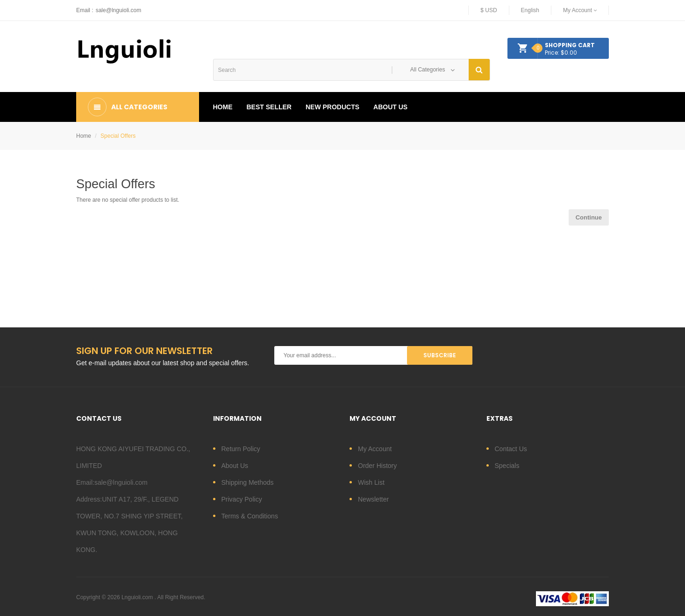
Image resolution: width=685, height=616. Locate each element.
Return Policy (241, 449)
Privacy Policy (242, 499)
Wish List (371, 482)
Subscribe (440, 355)
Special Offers (118, 136)
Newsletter (373, 499)
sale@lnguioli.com (119, 10)
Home (84, 136)
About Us (235, 466)
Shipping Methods (248, 482)
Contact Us (511, 449)
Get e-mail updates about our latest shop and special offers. (163, 363)
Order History (377, 466)
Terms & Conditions (250, 516)
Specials (507, 466)
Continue (589, 217)
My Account (375, 449)
